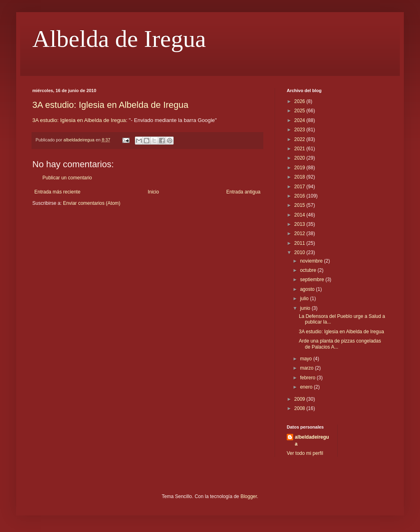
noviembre (312, 261)
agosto (308, 289)
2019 (300, 168)
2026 (300, 101)
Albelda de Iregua (119, 39)
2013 (300, 224)
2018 (300, 177)
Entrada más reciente (57, 192)
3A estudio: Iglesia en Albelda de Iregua (110, 105)
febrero (308, 378)
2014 (300, 215)
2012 (300, 233)
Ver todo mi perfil (305, 453)
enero (307, 387)
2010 (300, 252)
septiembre (313, 280)
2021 (300, 149)
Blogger (249, 496)
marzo (308, 368)
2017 (300, 187)
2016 (300, 196)
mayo (307, 359)
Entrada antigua (243, 192)
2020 (300, 158)
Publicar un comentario (67, 178)
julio (305, 299)
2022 (300, 139)
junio (306, 308)
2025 (300, 111)
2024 (300, 120)
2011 (300, 243)
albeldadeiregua (312, 441)
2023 (300, 130)
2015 (300, 205)
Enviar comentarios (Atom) (92, 203)
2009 (300, 399)
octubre (309, 270)
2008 (300, 408)
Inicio (153, 192)
